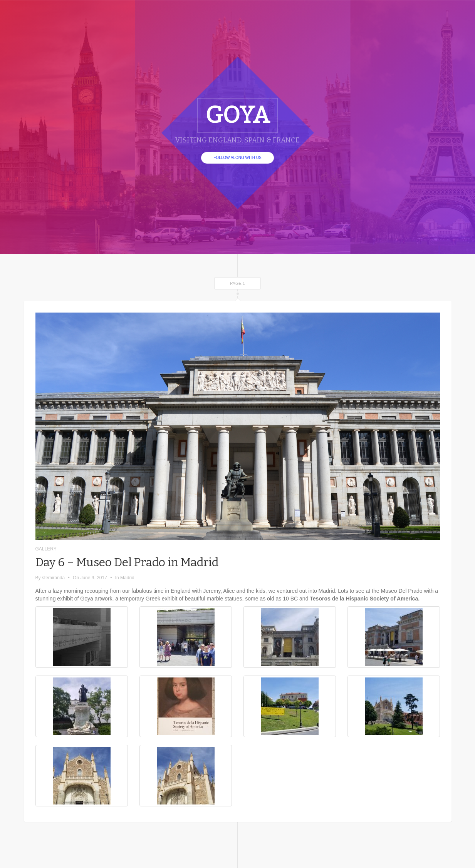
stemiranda (53, 578)
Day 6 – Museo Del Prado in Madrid (127, 562)
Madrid (127, 578)
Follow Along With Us (237, 158)
